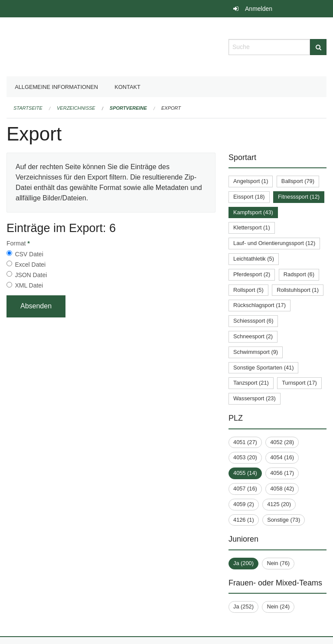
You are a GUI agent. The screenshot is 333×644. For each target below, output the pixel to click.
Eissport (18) (249, 197)
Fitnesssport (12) (299, 197)
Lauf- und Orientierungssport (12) (274, 243)
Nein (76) (278, 563)
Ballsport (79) (298, 181)
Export (171, 108)
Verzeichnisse (76, 108)
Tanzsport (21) (251, 383)
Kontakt (127, 87)
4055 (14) (245, 473)
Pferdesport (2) (252, 274)
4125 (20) (279, 504)
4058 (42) (282, 489)
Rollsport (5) (248, 290)
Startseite (28, 108)
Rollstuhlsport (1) (298, 290)
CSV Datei (29, 254)
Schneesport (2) (253, 336)
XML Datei (29, 285)
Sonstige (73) (284, 520)
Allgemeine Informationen (56, 87)
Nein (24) (278, 606)
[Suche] (318, 47)
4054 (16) (282, 457)
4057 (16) (245, 489)
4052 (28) (282, 442)
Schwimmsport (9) (256, 352)
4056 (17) (282, 473)
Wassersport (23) (255, 398)
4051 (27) (245, 442)
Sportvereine (128, 108)
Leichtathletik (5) (254, 259)
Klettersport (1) (252, 227)
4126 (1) (244, 520)
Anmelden (259, 9)
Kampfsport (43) (253, 212)
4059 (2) (244, 504)
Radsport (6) (299, 274)
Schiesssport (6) (253, 321)
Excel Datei (30, 265)
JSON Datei (31, 275)
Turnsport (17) (299, 383)
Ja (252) (243, 606)
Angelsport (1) (251, 181)
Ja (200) (243, 563)
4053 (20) (245, 457)
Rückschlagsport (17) (260, 305)
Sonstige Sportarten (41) (263, 368)
